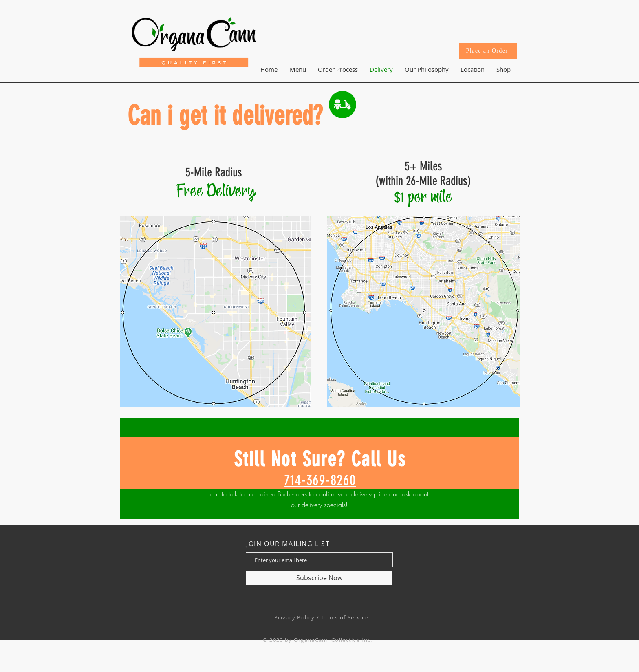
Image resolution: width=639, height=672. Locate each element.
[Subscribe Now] (319, 578)
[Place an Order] (488, 51)
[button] (472, 69)
